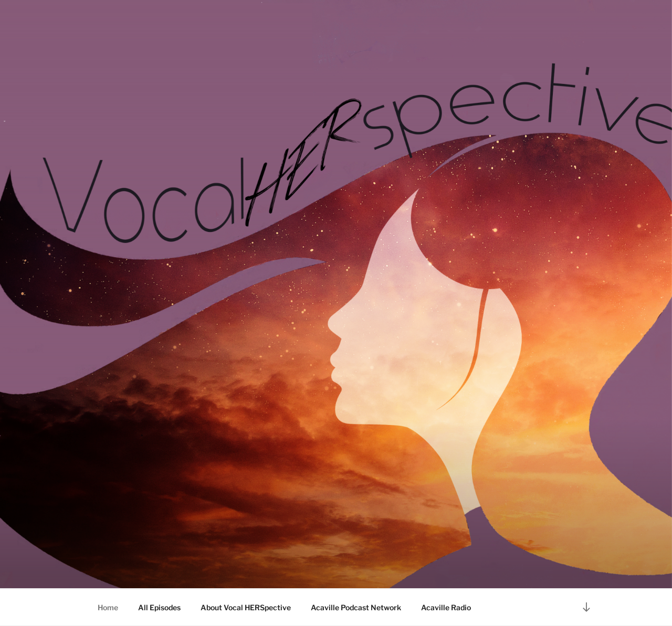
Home (108, 607)
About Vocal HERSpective (246, 607)
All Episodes (159, 607)
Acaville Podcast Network (356, 607)
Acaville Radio (446, 607)
